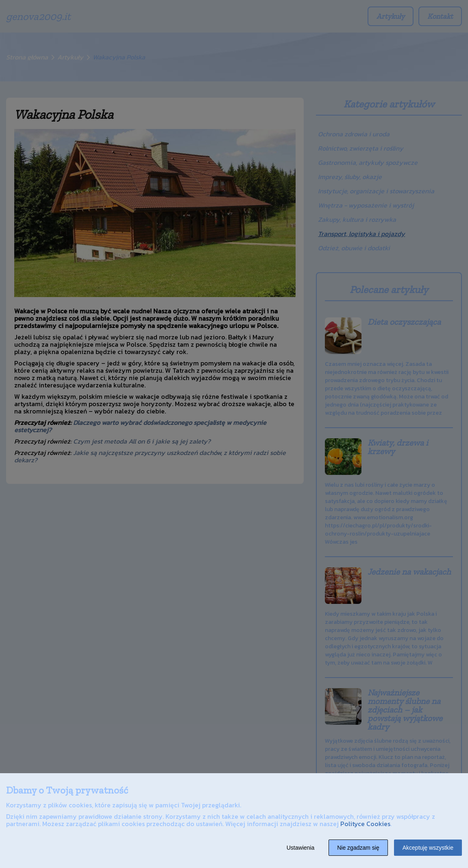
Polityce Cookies (365, 824)
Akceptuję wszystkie (428, 848)
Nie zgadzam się (358, 848)
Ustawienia (300, 848)
